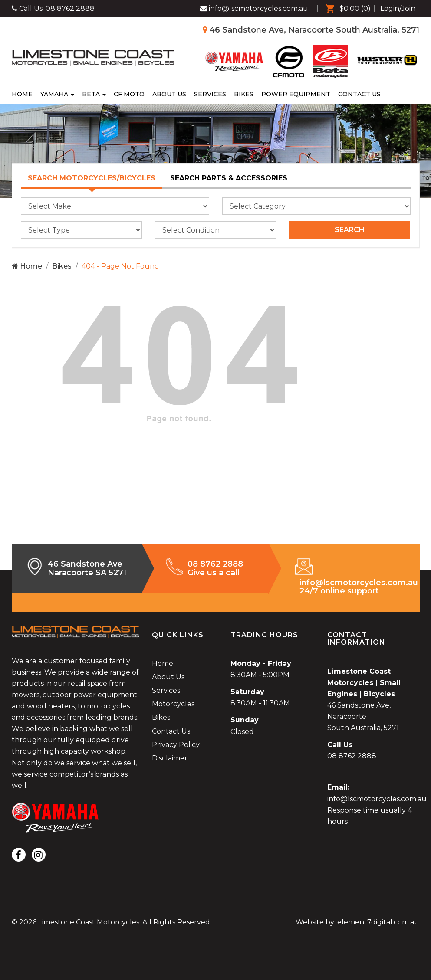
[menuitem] (346, 9)
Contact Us (359, 94)
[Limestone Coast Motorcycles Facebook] (254, 9)
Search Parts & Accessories (229, 178)
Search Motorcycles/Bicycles (92, 178)
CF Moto (129, 94)
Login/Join (398, 8)
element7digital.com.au (378, 922)
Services (210, 94)
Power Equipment (296, 94)
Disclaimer (170, 758)
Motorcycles (173, 704)
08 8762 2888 (70, 8)
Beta (94, 94)
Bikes (244, 94)
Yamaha (57, 94)
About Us (169, 94)
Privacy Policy (176, 745)
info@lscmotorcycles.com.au (377, 799)
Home (22, 94)
